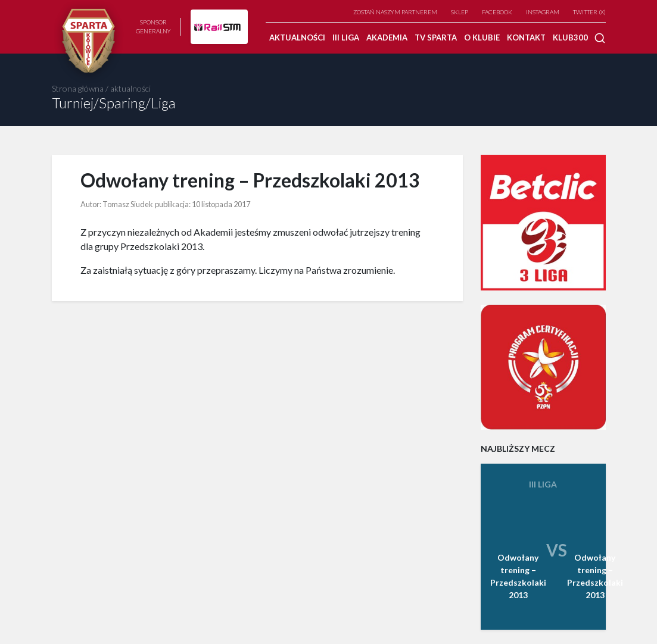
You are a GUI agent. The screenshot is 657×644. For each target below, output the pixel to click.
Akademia (387, 37)
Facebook (497, 12)
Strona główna (78, 88)
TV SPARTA (436, 37)
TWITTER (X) (589, 12)
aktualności (130, 88)
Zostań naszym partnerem (395, 12)
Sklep (460, 12)
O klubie (482, 37)
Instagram (543, 12)
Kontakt (526, 37)
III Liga (346, 37)
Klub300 (570, 37)
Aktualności (297, 37)
